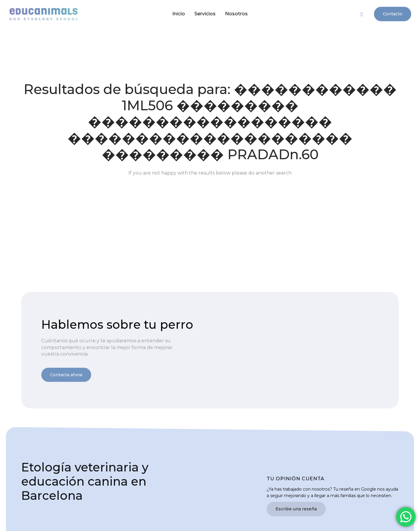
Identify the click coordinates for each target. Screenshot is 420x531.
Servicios (205, 14)
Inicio (179, 14)
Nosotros (236, 14)
